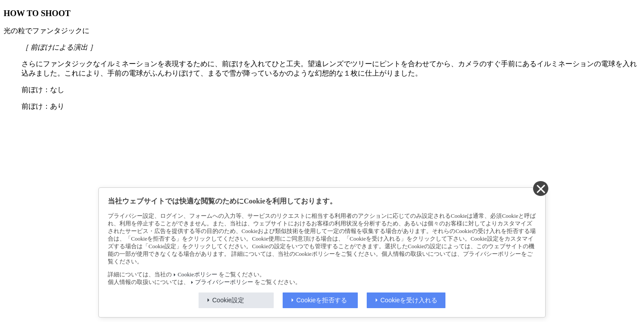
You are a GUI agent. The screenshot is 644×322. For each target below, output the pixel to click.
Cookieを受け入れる (409, 300)
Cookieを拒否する (322, 300)
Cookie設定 (229, 300)
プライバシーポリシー (224, 282)
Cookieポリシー (197, 275)
